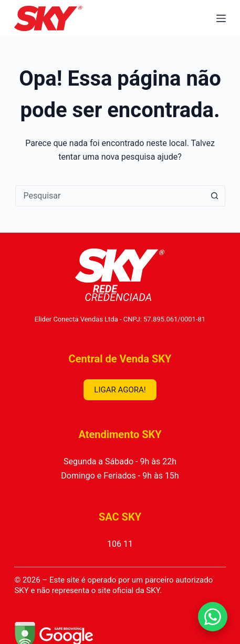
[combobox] (110, 196)
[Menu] (221, 18)
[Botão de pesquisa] (215, 196)
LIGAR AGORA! (120, 390)
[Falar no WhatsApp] (213, 617)
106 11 (120, 544)
